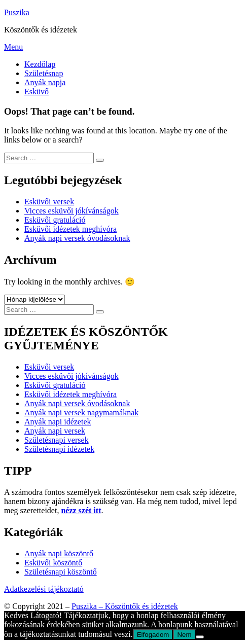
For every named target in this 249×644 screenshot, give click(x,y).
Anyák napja (45, 82)
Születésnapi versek (57, 440)
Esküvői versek (49, 202)
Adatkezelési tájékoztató (44, 589)
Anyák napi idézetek (58, 422)
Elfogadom (153, 635)
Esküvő (37, 92)
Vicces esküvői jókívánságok (72, 211)
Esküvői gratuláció (55, 220)
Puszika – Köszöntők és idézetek (125, 606)
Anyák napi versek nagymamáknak (81, 413)
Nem (184, 635)
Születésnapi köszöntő (61, 572)
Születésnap (44, 73)
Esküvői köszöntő (53, 563)
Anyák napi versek (55, 431)
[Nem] (200, 637)
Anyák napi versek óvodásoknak (77, 238)
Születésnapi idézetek (59, 449)
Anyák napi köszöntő (59, 553)
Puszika (17, 12)
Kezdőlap (40, 64)
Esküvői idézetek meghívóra (70, 229)
